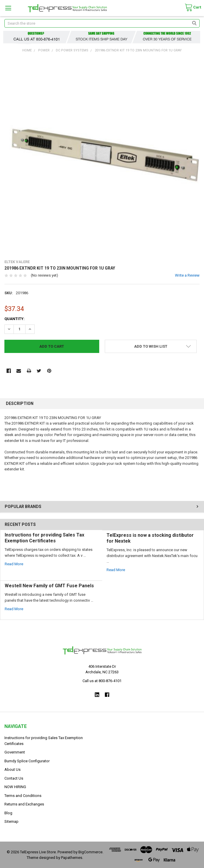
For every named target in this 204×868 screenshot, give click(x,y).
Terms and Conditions (23, 796)
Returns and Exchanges (24, 804)
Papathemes (72, 858)
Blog (8, 813)
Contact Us (14, 778)
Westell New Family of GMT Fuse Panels (49, 586)
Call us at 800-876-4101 (102, 681)
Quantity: (15, 319)
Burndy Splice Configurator (27, 761)
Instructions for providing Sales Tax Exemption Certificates (44, 538)
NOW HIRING (15, 787)
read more (14, 564)
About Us (12, 769)
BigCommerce (90, 852)
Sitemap (11, 821)
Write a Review (187, 275)
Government (15, 752)
